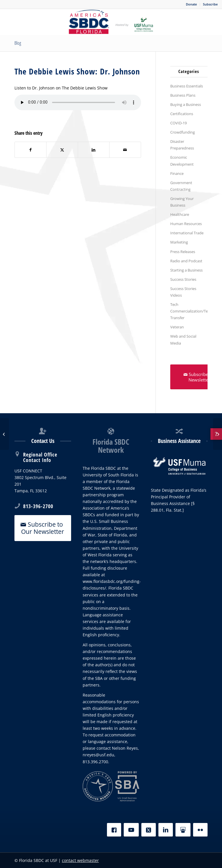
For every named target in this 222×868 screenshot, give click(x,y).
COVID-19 (178, 123)
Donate (191, 4)
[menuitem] (192, 4)
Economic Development (182, 161)
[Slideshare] (183, 830)
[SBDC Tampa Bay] (111, 22)
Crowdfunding (183, 132)
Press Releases (183, 252)
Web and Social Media (183, 339)
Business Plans (183, 95)
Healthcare (180, 214)
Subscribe (210, 4)
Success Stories (183, 279)
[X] (149, 830)
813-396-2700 (38, 506)
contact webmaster (80, 860)
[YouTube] (131, 830)
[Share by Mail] (125, 150)
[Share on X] (62, 150)
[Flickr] (200, 830)
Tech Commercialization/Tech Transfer (189, 311)
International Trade (187, 233)
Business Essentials (187, 86)
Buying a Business (186, 104)
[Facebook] (114, 830)
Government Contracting (181, 186)
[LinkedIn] (166, 830)
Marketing (179, 242)
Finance (177, 173)
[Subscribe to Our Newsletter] (43, 528)
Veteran (177, 327)
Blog (18, 43)
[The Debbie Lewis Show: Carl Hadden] (4, 434)
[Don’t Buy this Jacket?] (218, 434)
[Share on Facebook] (30, 150)
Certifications (182, 114)
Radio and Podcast (186, 261)
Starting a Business (186, 270)
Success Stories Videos (183, 292)
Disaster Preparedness (182, 145)
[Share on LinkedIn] (94, 150)
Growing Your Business (182, 202)
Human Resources (186, 224)
